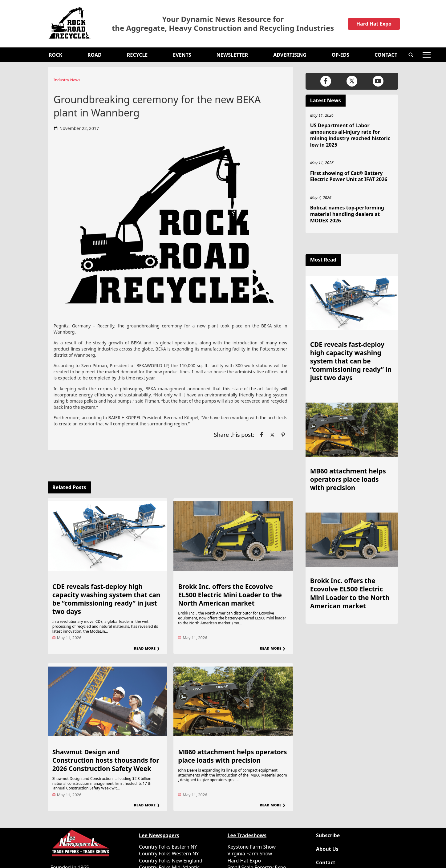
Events (182, 55)
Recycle (137, 55)
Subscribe (328, 836)
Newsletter (232, 55)
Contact (386, 55)
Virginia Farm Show (250, 854)
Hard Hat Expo (374, 24)
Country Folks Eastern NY (168, 847)
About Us (327, 849)
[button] (411, 55)
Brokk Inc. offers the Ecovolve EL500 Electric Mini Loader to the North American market (230, 595)
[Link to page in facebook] (262, 435)
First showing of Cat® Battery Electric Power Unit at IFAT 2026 (349, 176)
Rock (55, 55)
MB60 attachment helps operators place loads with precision (232, 756)
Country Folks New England (171, 861)
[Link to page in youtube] (378, 81)
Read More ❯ (147, 648)
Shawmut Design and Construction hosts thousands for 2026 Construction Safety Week (106, 760)
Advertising (290, 55)
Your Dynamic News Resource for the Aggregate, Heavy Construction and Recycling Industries (223, 24)
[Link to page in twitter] (272, 435)
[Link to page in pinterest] (283, 435)
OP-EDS (341, 55)
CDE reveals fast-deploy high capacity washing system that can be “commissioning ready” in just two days (106, 599)
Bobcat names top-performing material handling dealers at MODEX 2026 (347, 214)
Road (95, 55)
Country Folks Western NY (169, 854)
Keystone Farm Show (251, 847)
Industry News (67, 80)
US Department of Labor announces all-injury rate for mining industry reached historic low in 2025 (350, 135)
